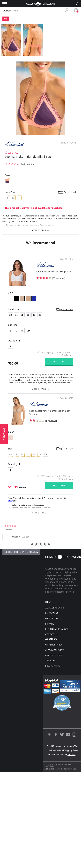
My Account (52, 613)
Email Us (71, 755)
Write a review (28, 164)
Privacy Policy (53, 666)
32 (10, 315)
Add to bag (59, 362)
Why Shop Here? (53, 645)
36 (22, 315)
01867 (10, 501)
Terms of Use (70, 769)
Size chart (70, 192)
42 (40, 315)
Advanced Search (55, 608)
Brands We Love (54, 655)
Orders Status (53, 618)
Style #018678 (67, 398)
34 (16, 315)
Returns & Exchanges (57, 629)
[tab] (20, 537)
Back (6, 19)
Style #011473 (67, 259)
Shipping (50, 624)
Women (7, 11)
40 (34, 315)
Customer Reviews (55, 650)
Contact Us (51, 634)
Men (16, 11)
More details (39, 230)
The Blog (50, 661)
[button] (4, 434)
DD (28, 331)
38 (28, 315)
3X (46, 454)
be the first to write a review (21, 552)
